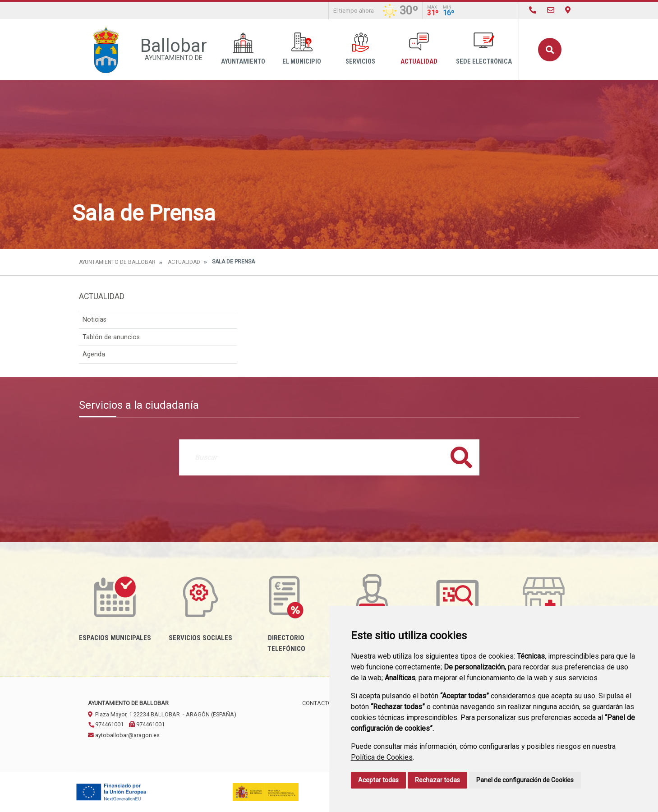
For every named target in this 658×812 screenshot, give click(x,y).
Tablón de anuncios (111, 337)
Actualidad (419, 49)
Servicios (360, 49)
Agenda (94, 354)
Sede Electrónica (484, 49)
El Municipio (302, 49)
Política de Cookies (382, 757)
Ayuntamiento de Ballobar (117, 262)
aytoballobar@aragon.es (124, 735)
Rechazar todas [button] (437, 780)
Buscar (550, 50)
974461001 (106, 724)
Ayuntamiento (243, 49)
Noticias (94, 320)
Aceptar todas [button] (378, 780)
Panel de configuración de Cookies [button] (525, 780)
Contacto (317, 703)
